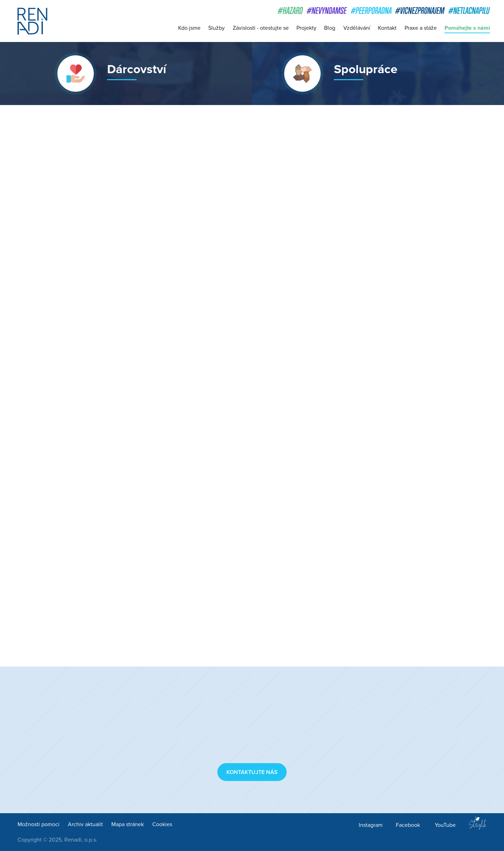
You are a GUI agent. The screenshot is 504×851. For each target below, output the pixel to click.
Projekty (306, 28)
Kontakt (387, 28)
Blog (330, 28)
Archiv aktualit (85, 824)
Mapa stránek (128, 824)
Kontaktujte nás (252, 772)
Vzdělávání (357, 28)
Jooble (230, 381)
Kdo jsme (189, 28)
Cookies (162, 824)
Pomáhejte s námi (467, 28)
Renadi (32, 21)
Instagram (371, 825)
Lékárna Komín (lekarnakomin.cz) (266, 595)
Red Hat (280, 291)
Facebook (408, 825)
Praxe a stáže (421, 28)
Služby (216, 28)
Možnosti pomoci (38, 824)
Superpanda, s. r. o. (247, 355)
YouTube (445, 825)
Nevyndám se (300, 301)
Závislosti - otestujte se (261, 28)
